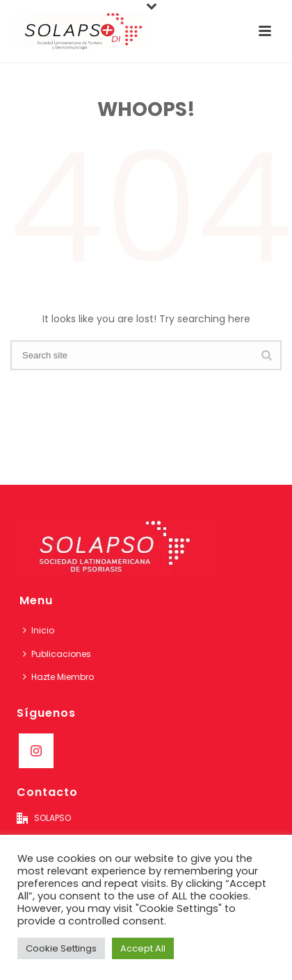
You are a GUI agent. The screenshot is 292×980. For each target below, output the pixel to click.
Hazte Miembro (58, 677)
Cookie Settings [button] (61, 948)
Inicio (39, 630)
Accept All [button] (143, 948)
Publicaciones (57, 654)
